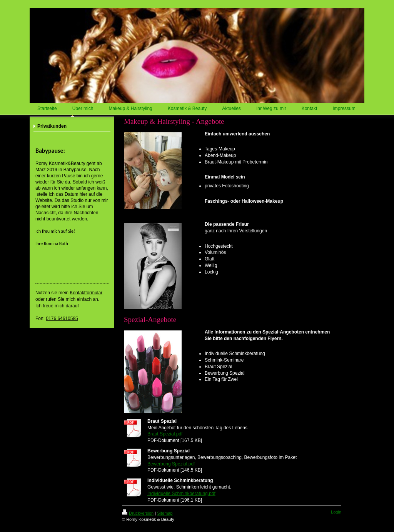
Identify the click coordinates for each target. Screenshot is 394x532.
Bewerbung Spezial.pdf (171, 464)
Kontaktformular (86, 293)
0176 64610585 (62, 319)
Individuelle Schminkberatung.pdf (181, 494)
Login (336, 512)
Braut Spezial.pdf (165, 434)
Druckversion (138, 513)
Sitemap (165, 513)
